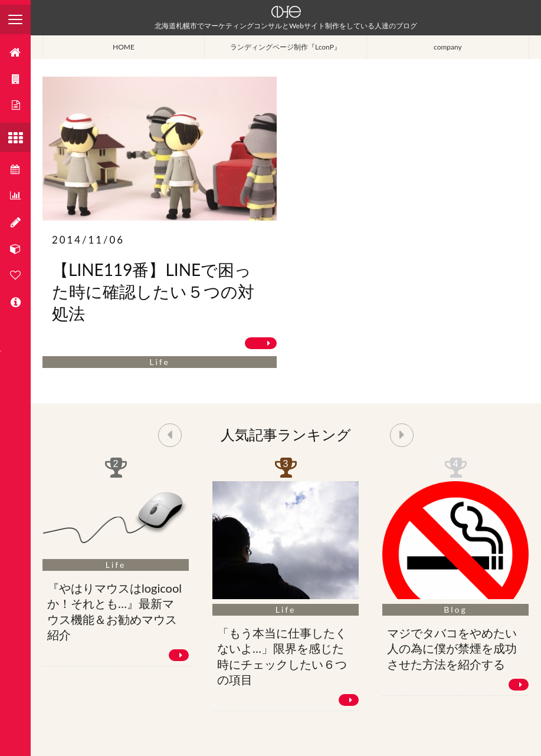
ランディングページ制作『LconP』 (286, 47)
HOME (124, 47)
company (448, 47)
